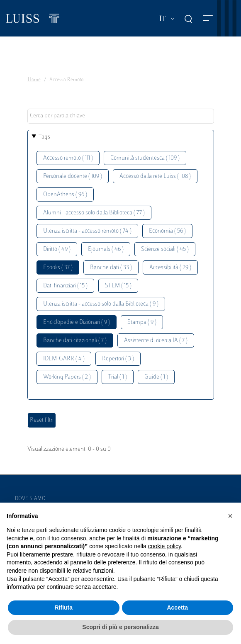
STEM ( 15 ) (118, 286)
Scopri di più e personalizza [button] (120, 627)
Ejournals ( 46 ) (106, 249)
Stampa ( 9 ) (142, 322)
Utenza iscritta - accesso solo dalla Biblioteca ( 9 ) (101, 304)
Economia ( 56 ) (167, 231)
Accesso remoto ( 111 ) (68, 158)
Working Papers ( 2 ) (67, 377)
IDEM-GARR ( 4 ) (64, 359)
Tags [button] (44, 137)
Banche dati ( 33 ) (111, 268)
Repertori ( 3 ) (118, 359)
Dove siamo (30, 499)
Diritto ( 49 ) (57, 249)
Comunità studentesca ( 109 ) (145, 158)
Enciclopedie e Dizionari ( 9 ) (77, 322)
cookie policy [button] (164, 546)
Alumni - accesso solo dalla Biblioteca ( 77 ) (94, 213)
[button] (230, 516)
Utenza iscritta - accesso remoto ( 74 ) (87, 231)
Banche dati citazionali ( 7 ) (75, 341)
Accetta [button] (177, 608)
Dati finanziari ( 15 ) (65, 286)
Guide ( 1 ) (156, 377)
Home (34, 80)
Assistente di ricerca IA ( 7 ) (156, 341)
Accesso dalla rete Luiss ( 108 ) (155, 176)
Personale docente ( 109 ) (73, 176)
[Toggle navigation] (208, 18)
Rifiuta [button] (63, 608)
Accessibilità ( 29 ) (170, 268)
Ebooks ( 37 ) (58, 268)
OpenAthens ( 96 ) (65, 195)
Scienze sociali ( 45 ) (165, 249)
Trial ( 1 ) (118, 377)
